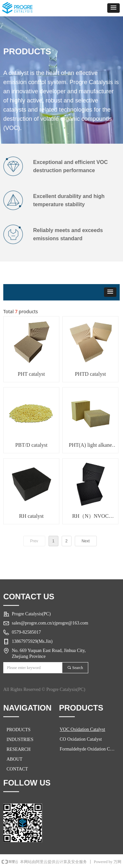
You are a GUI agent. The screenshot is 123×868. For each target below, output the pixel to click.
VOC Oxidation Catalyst (82, 729)
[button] (113, 8)
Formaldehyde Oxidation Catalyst (90, 749)
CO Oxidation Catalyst (81, 739)
